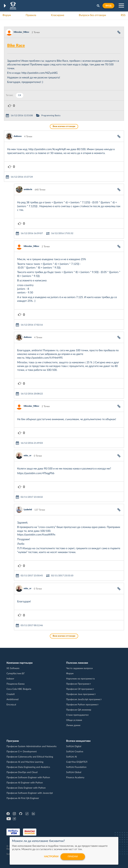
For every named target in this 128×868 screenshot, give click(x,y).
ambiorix (28, 189)
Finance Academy (75, 778)
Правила (31, 15)
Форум (7, 15)
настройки (51, 857)
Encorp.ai (11, 705)
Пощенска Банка (15, 684)
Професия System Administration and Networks (31, 746)
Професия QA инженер (79, 710)
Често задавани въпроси (79, 668)
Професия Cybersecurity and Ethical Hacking (30, 757)
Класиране (58, 15)
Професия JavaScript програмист (84, 699)
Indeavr (10, 679)
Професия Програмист (78, 684)
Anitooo (18, 136)
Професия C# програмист (80, 689)
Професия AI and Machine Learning (25, 762)
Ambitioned (12, 699)
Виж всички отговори (64, 126)
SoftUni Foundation (76, 767)
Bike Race (16, 46)
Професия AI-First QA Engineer (23, 798)
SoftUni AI (71, 757)
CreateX (11, 694)
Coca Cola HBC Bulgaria (19, 689)
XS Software (13, 668)
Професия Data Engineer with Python (26, 788)
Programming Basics (51, 116)
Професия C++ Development (22, 752)
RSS (123, 15)
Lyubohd (28, 510)
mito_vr (27, 456)
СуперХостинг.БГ (16, 674)
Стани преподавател (77, 715)
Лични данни (73, 725)
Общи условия (74, 720)
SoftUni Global (74, 772)
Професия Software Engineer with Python (28, 778)
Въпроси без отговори (92, 15)
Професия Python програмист (82, 705)
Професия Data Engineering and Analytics (28, 767)
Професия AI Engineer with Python (25, 783)
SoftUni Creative (75, 752)
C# (20, 95)
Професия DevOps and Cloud (22, 772)
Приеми (73, 857)
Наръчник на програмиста (80, 679)
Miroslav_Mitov (21, 32)
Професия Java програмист (81, 694)
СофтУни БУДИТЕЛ (77, 762)
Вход (108, 6)
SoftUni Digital (74, 746)
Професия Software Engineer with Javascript (30, 793)
